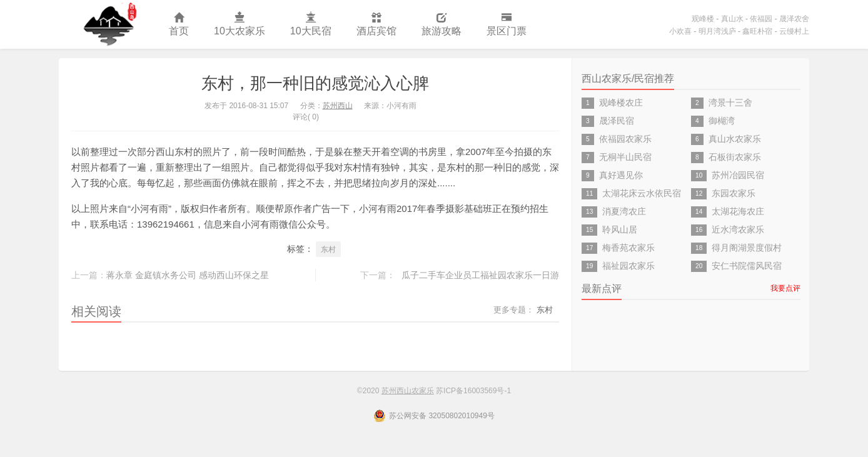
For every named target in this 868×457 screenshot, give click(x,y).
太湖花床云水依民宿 (642, 193)
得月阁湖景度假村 (747, 248)
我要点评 (785, 288)
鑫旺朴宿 (757, 31)
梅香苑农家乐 (628, 248)
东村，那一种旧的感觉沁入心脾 (315, 83)
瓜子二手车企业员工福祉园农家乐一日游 (480, 275)
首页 (179, 25)
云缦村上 (794, 31)
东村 (328, 249)
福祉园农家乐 (628, 266)
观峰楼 (703, 19)
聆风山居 (620, 229)
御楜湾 (722, 121)
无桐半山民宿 (625, 157)
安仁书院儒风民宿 (747, 266)
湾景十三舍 (730, 103)
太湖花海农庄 (738, 211)
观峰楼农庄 (621, 103)
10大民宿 (311, 25)
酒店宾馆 (376, 25)
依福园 (761, 19)
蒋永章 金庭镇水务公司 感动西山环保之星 (188, 275)
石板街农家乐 (735, 157)
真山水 (732, 19)
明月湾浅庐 (717, 31)
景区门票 (507, 25)
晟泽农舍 (794, 19)
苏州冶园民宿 (738, 175)
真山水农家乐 (735, 139)
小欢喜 (680, 31)
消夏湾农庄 (624, 211)
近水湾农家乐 (738, 229)
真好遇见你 (621, 175)
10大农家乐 (240, 25)
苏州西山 (338, 106)
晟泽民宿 (617, 121)
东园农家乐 (734, 193)
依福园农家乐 (625, 139)
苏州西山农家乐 (108, 24)
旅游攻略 (442, 25)
